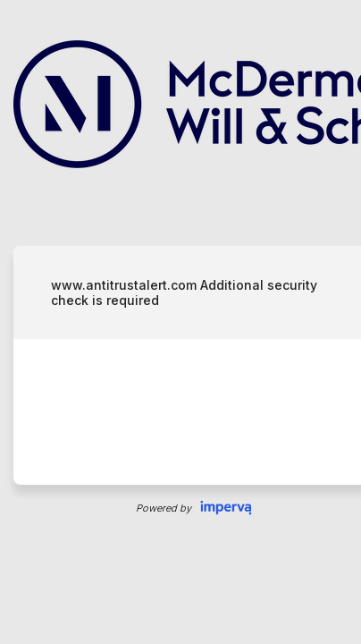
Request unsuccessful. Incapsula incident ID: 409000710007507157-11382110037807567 (180, 322)
